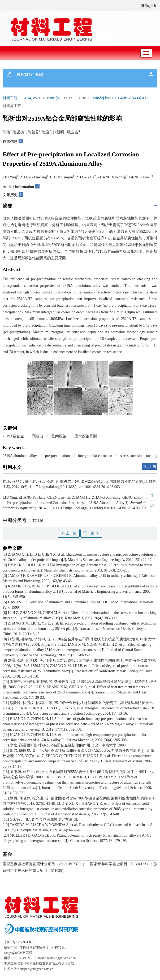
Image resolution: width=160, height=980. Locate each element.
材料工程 (10, 98)
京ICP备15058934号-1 (19, 942)
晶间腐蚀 (59, 436)
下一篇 (91, 533)
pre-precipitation (57, 456)
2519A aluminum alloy (20, 456)
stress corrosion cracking (139, 456)
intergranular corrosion (95, 456)
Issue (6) (54, 98)
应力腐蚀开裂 (86, 436)
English (148, 6)
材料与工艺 (12, 106)
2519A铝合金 (13, 436)
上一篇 (69, 533)
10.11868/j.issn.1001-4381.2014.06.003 (118, 98)
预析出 (38, 436)
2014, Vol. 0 (33, 98)
